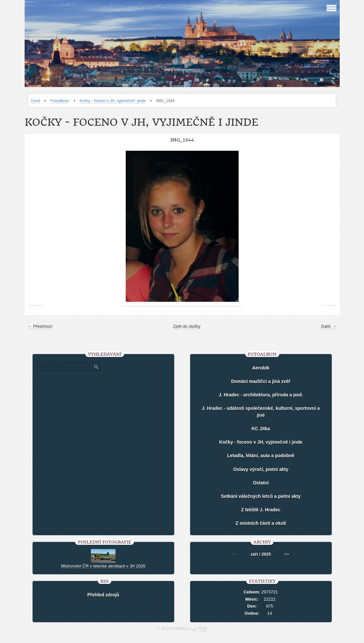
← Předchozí (40, 326)
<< (235, 554)
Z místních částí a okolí (261, 523)
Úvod (35, 101)
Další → (329, 326)
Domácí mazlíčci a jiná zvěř (261, 381)
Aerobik (261, 368)
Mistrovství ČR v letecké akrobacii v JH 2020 (103, 566)
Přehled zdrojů (103, 595)
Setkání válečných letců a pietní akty (261, 496)
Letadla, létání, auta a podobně (261, 455)
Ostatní (261, 483)
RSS (203, 629)
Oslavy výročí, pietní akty (261, 469)
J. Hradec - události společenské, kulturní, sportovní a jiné (261, 412)
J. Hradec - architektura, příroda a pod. (261, 395)
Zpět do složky (187, 326)
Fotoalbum (60, 101)
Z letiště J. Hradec (261, 510)
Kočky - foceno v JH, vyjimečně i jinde (112, 101)
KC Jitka (261, 429)
